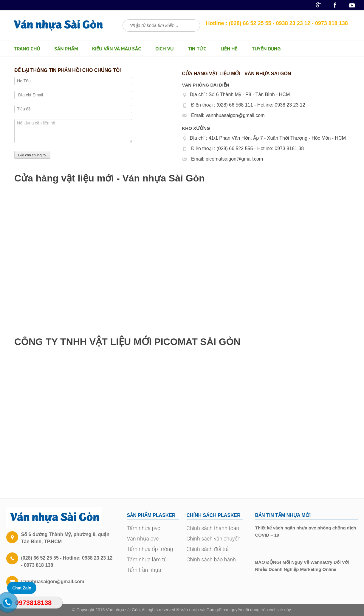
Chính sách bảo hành (211, 559)
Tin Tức (197, 49)
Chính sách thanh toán (213, 528)
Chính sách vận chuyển (214, 539)
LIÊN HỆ (229, 49)
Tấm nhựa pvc (144, 528)
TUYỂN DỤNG (266, 49)
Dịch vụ (164, 49)
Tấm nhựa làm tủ (147, 559)
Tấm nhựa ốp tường (150, 549)
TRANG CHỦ (27, 49)
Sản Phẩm (66, 49)
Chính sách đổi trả (208, 549)
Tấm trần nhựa (144, 570)
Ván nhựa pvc (143, 539)
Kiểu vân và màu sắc (117, 49)
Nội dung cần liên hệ (73, 131)
